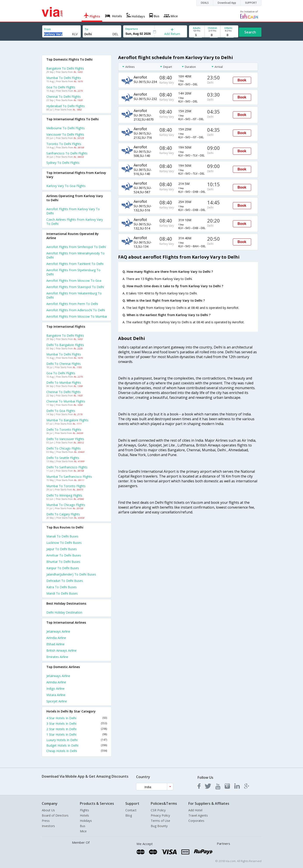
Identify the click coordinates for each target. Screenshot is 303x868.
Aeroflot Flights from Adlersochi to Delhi (76, 310)
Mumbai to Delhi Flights (64, 78)
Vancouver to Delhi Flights (65, 134)
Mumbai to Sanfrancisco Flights (69, 477)
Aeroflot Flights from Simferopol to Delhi (76, 247)
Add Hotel (195, 810)
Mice (83, 831)
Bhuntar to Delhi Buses (63, 562)
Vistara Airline (56, 695)
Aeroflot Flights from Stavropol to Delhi (75, 287)
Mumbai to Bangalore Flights (67, 420)
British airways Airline (61, 650)
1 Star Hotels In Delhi (77, 734)
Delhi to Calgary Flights (63, 514)
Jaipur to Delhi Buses (62, 549)
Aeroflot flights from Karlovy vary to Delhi (73, 211)
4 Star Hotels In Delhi (77, 718)
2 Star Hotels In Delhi (77, 729)
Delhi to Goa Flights (61, 411)
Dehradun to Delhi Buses (65, 581)
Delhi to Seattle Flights (63, 458)
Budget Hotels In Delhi (77, 745)
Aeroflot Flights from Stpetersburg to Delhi (73, 272)
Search (250, 32)
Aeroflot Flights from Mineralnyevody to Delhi (75, 255)
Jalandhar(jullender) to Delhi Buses (71, 574)
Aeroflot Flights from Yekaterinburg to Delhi (74, 295)
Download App (227, 3)
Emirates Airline (57, 657)
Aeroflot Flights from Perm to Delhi (72, 304)
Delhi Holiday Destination (64, 612)
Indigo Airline (55, 689)
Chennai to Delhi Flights (64, 97)
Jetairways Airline (58, 631)
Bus (83, 826)
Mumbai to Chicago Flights (66, 505)
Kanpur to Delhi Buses (63, 568)
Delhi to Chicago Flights (64, 448)
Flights (84, 810)
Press (46, 821)
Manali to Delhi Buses (62, 536)
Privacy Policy (160, 815)
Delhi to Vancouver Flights (65, 439)
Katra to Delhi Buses (61, 587)
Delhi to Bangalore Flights (65, 345)
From (47, 29)
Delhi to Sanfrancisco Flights (67, 467)
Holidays (86, 821)
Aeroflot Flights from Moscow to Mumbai (77, 316)
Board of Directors (55, 815)
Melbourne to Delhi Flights (66, 128)
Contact (131, 810)
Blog (129, 815)
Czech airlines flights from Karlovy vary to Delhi (75, 222)
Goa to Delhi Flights (61, 87)
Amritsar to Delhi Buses (64, 555)
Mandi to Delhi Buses (62, 593)
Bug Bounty (159, 826)
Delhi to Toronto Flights (64, 430)
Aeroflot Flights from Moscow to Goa (74, 281)
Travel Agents (198, 815)
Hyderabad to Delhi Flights (66, 106)
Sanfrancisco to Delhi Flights (67, 153)
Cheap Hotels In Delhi (77, 751)
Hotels (84, 815)
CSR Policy (158, 810)
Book (242, 80)
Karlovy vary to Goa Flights (66, 186)
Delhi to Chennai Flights (64, 364)
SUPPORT (251, 3)
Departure (132, 29)
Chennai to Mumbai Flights (66, 401)
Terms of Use (160, 821)
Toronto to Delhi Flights (64, 144)
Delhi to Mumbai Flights (64, 382)
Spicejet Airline (57, 701)
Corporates (196, 821)
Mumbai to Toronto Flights (66, 486)
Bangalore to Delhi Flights (65, 68)
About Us (48, 810)
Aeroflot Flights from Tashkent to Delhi (75, 264)
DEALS (205, 3)
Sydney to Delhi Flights (63, 163)
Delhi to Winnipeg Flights (64, 495)
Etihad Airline (55, 644)
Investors (48, 826)
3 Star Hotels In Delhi (77, 724)
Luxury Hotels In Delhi (77, 740)
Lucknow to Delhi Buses (64, 543)
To (86, 29)
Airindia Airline (56, 638)
